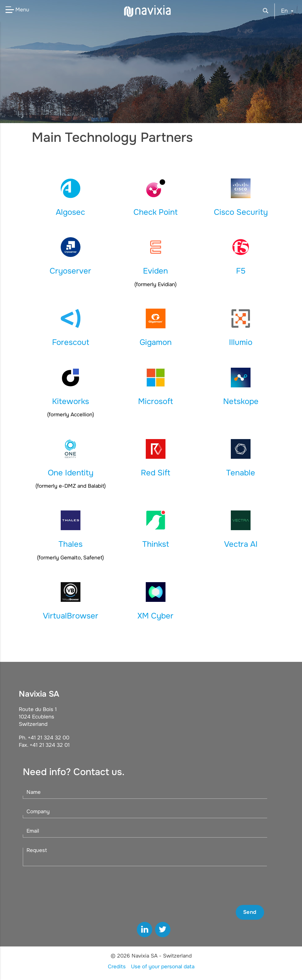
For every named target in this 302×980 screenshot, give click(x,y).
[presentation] (217, 886)
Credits (117, 967)
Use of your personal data (163, 967)
